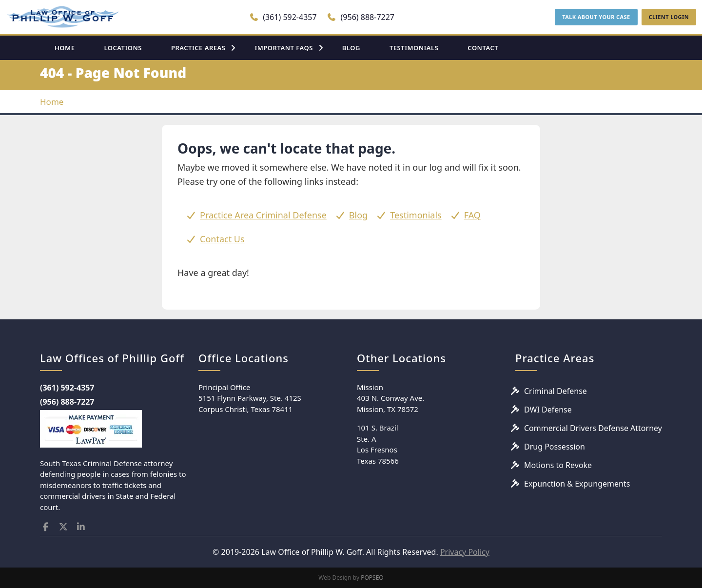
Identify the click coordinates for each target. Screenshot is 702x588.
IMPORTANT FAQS (283, 48)
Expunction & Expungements (577, 484)
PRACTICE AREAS (198, 48)
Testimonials (416, 215)
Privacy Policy (465, 552)
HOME (65, 48)
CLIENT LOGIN (669, 17)
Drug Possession (555, 447)
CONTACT (483, 48)
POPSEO (372, 578)
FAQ (472, 215)
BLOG (351, 48)
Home (52, 102)
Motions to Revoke (558, 465)
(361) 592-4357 (283, 17)
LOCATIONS (123, 48)
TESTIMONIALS (414, 48)
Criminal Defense (556, 391)
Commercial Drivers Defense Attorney (593, 428)
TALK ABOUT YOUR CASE (596, 17)
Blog (358, 215)
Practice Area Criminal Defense (263, 215)
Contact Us (222, 239)
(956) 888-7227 (361, 17)
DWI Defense (548, 410)
